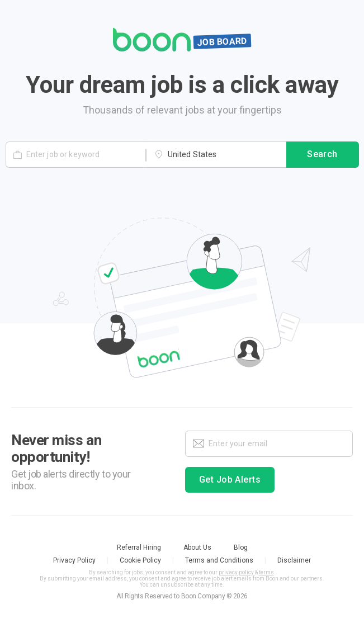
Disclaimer (294, 560)
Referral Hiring (139, 547)
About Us (197, 547)
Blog (241, 547)
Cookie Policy (140, 560)
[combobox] (216, 154)
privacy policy (236, 572)
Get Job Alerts (230, 480)
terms (266, 572)
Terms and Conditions (219, 560)
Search (323, 155)
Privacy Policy (74, 560)
